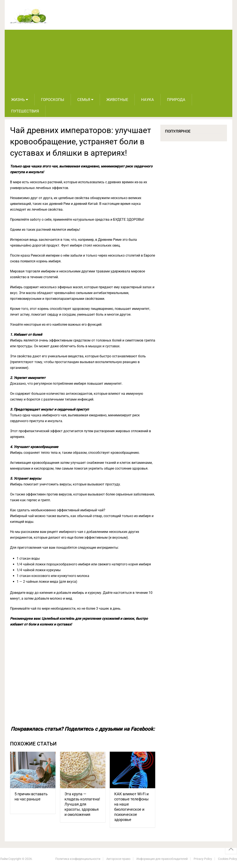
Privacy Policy (203, 859)
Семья (84, 100)
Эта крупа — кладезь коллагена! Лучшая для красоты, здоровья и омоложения (82, 804)
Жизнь (18, 100)
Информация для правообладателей (162, 859)
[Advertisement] (118, 62)
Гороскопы (53, 100)
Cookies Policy (227, 859)
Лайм (4, 859)
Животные (117, 100)
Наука (148, 100)
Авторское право (118, 859)
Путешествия (25, 111)
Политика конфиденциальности (78, 859)
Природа (176, 100)
